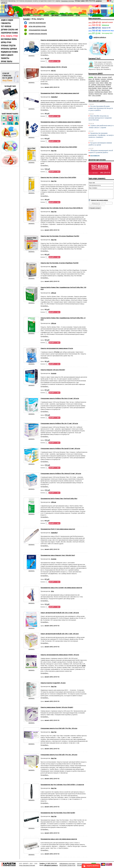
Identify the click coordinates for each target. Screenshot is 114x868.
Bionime (97, 79)
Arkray (99, 77)
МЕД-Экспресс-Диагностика (100, 93)
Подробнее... (45, 55)
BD (93, 79)
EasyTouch (92, 83)
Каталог (27, 19)
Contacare (110, 79)
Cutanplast (92, 81)
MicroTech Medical (101, 86)
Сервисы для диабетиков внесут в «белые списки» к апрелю (101, 126)
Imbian (106, 83)
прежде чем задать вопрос (100, 200)
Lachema (94, 84)
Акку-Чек (98, 90)
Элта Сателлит (96, 95)
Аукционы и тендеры (68, 1)
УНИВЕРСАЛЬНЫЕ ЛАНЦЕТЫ (38, 34)
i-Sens (97, 83)
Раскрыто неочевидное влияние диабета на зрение (100, 144)
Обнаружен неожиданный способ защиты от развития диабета (101, 151)
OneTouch (105, 88)
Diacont (98, 81)
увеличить (31, 56)
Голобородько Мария (101, 92)
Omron (99, 88)
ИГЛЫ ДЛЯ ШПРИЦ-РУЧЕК (37, 26)
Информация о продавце (67, 863)
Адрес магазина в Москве (27, 865)
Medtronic (92, 86)
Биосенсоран (106, 90)
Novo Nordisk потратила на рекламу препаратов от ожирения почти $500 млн (100, 118)
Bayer (90, 79)
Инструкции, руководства (67, 865)
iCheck (102, 83)
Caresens (103, 79)
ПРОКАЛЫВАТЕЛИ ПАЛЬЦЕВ (38, 30)
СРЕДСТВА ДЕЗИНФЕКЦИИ (37, 23)
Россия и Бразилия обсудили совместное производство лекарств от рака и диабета (101, 108)
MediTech (108, 84)
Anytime (91, 77)
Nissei (109, 86)
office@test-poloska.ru (51, 865)
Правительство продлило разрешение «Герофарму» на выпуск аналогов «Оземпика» (101, 135)
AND (95, 77)
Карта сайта (81, 863)
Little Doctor (101, 84)
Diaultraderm (105, 81)
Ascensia (105, 77)
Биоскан (91, 92)
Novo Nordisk (93, 88)
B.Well (110, 77)
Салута (105, 94)
